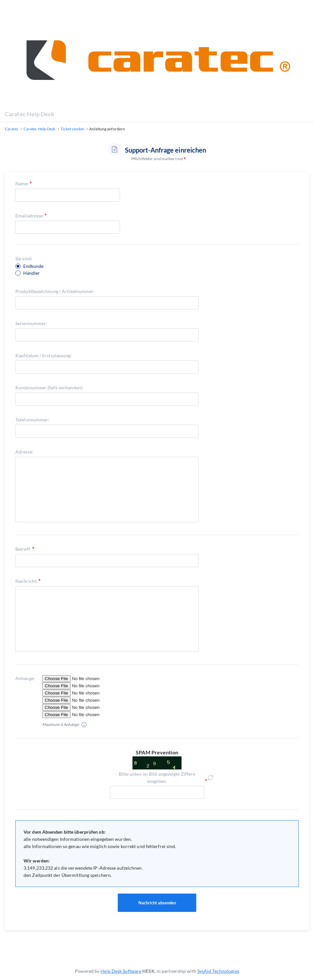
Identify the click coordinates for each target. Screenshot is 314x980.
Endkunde (33, 266)
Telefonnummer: (32, 420)
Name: (22, 184)
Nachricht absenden (157, 903)
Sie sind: (24, 259)
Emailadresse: (30, 216)
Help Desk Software (121, 971)
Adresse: (24, 452)
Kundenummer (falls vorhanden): (49, 388)
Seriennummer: (31, 323)
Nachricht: (26, 581)
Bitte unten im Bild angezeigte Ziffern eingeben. (157, 777)
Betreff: (23, 549)
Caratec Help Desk (30, 114)
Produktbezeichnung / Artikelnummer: (55, 291)
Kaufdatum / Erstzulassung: (44, 355)
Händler (32, 273)
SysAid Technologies (218, 971)
